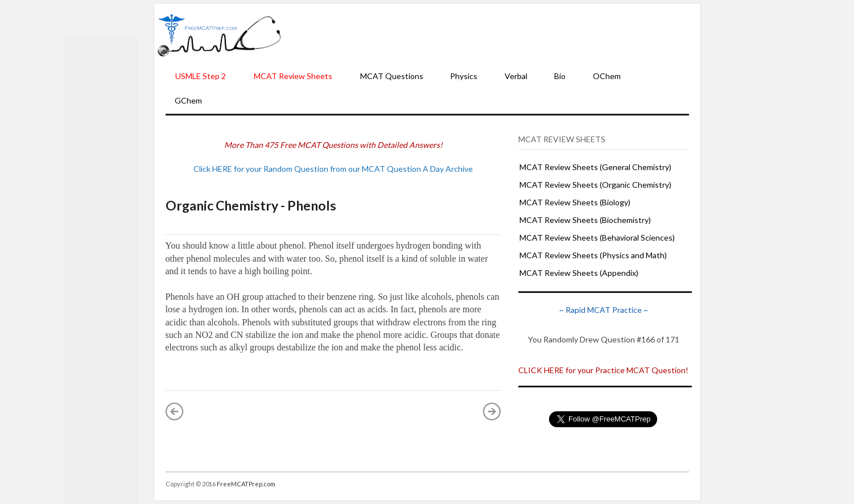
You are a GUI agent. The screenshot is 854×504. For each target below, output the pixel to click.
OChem (607, 76)
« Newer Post (175, 411)
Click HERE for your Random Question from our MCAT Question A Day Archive (333, 169)
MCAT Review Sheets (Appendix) (579, 273)
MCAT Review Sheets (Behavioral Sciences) (597, 237)
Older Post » (492, 411)
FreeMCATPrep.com (246, 484)
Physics (464, 76)
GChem (188, 100)
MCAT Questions (392, 76)
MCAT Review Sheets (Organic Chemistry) (595, 185)
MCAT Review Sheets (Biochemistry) (585, 220)
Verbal (516, 76)
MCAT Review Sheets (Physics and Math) (593, 255)
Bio (560, 76)
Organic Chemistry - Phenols (251, 205)
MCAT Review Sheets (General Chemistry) (595, 167)
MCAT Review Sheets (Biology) (575, 202)
